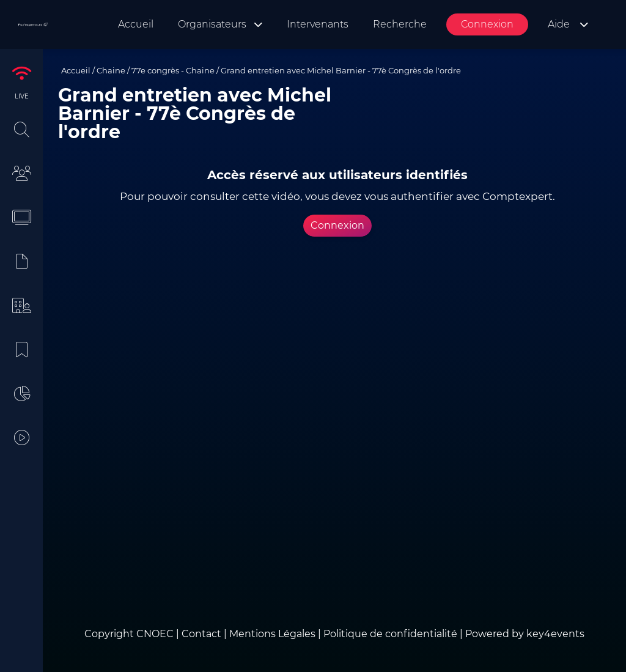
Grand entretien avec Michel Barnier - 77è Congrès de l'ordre (341, 70)
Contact (203, 634)
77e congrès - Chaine (173, 70)
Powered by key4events (525, 634)
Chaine (111, 70)
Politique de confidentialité (390, 634)
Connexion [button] (337, 225)
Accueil (76, 70)
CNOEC (155, 634)
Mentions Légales (272, 634)
